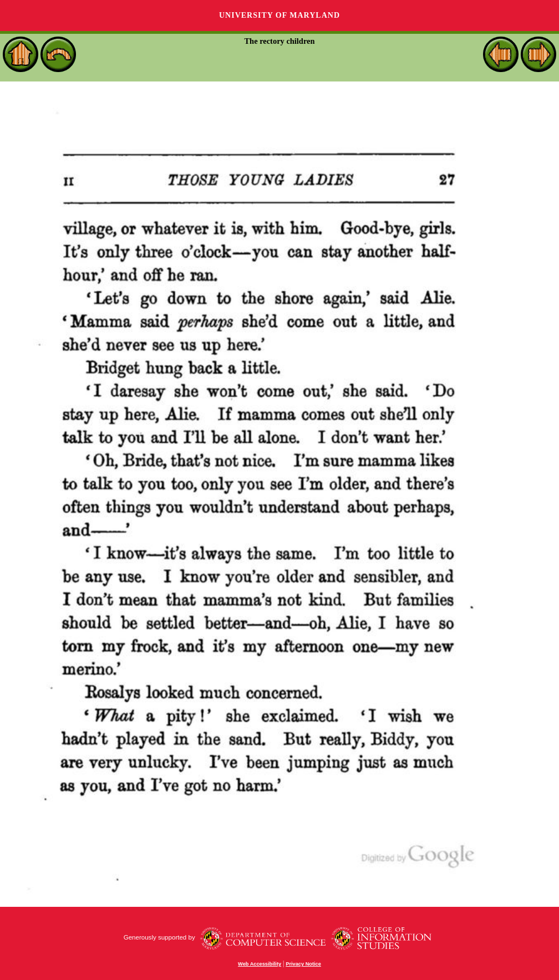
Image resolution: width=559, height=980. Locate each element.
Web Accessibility (260, 964)
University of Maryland (279, 15)
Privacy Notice (303, 964)
